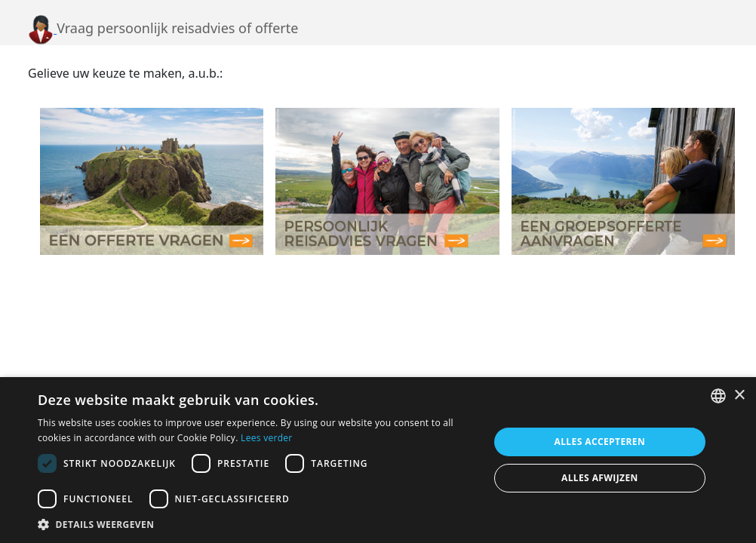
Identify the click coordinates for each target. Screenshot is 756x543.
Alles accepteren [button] (600, 442)
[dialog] (378, 460)
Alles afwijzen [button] (600, 478)
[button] (257, 524)
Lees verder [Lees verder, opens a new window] (267, 438)
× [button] (739, 396)
